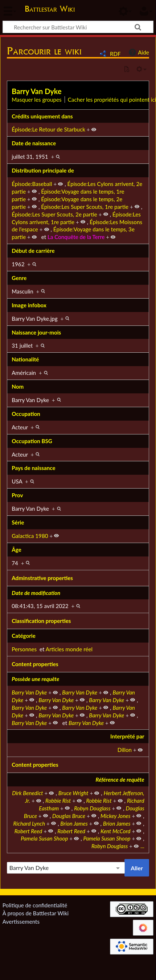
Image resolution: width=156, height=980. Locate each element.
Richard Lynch (29, 823)
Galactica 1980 (30, 536)
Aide (138, 52)
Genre (19, 278)
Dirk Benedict (27, 793)
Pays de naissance (33, 468)
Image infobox (29, 305)
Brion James (74, 823)
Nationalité (25, 359)
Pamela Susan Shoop (44, 838)
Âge (17, 550)
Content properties (35, 664)
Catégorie (24, 636)
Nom (18, 386)
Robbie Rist (58, 801)
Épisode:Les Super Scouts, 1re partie (85, 207)
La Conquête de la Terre (76, 237)
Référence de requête (120, 779)
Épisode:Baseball (32, 184)
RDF (115, 54)
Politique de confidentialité (35, 905)
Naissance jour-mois (36, 332)
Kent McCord (116, 831)
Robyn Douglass (92, 808)
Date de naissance (34, 143)
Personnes (24, 649)
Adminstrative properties (42, 578)
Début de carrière (33, 251)
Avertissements (21, 922)
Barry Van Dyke (36, 91)
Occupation (26, 414)
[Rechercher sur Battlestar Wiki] (78, 27)
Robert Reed (28, 831)
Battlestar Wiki (50, 10)
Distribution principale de (43, 170)
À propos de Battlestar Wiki (36, 913)
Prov (17, 495)
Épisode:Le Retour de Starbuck (48, 129)
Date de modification (36, 593)
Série (18, 522)
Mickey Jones (116, 816)
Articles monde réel (69, 649)
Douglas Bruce (69, 816)
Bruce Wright (73, 793)
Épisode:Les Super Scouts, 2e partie (54, 214)
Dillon (125, 750)
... (142, 846)
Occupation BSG (32, 441)
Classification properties (41, 621)
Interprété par (127, 736)
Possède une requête (35, 679)
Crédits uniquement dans (42, 116)
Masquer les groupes (36, 100)
